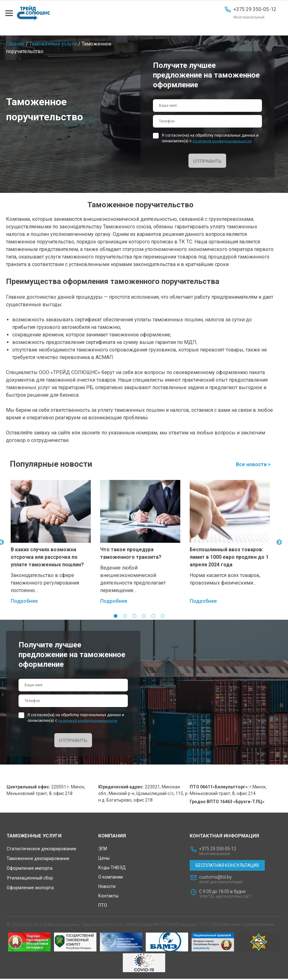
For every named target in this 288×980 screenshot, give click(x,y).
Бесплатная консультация (227, 867)
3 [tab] (134, 616)
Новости (107, 888)
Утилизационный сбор (30, 879)
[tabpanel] (51, 543)
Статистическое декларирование (41, 850)
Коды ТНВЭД (112, 869)
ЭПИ (103, 850)
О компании (111, 878)
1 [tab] (116, 616)
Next (279, 543)
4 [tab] (144, 616)
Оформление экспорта (30, 889)
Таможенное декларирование (38, 860)
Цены (104, 859)
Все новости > (253, 465)
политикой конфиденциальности (222, 141)
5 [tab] (153, 616)
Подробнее (24, 601)
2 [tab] (125, 616)
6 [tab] (163, 616)
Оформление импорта (30, 869)
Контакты (108, 897)
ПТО (103, 906)
